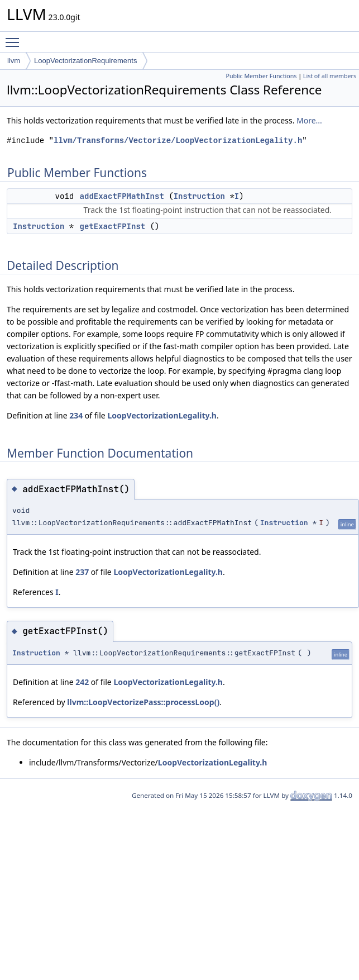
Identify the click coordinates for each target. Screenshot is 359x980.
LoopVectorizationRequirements (85, 61)
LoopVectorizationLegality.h (162, 415)
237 (82, 572)
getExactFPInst (113, 226)
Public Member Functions (261, 76)
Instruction (199, 196)
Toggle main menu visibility (15, 37)
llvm (14, 61)
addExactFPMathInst (122, 196)
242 (82, 682)
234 (76, 415)
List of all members (330, 76)
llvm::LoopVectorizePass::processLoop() (143, 702)
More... (309, 120)
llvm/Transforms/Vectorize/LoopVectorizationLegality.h (178, 141)
